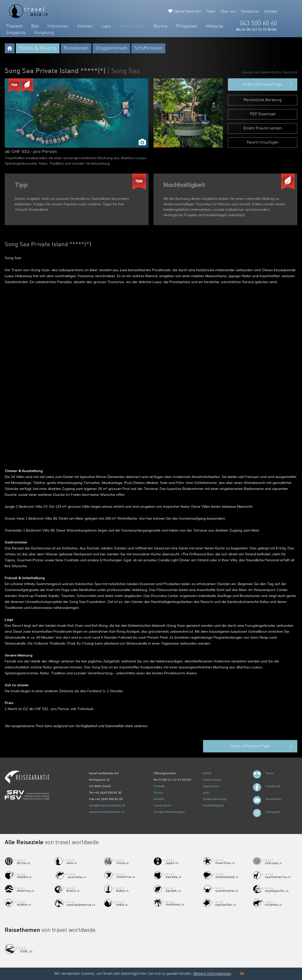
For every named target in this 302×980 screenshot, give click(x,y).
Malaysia (214, 26)
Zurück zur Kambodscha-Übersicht (270, 72)
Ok (242, 974)
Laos (106, 26)
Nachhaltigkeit (213, 805)
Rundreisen (76, 48)
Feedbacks (250, 12)
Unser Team (162, 805)
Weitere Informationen (212, 974)
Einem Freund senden (263, 128)
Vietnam (85, 26)
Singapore (16, 33)
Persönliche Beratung (263, 100)
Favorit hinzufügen (263, 143)
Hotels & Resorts (38, 48)
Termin (158, 792)
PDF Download (263, 114)
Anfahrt (159, 799)
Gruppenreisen (111, 48)
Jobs (206, 792)
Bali (35, 26)
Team (211, 12)
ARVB (207, 773)
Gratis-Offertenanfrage (268, 85)
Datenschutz (212, 780)
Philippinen (187, 26)
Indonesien (58, 26)
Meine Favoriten (188, 12)
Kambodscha (132, 26)
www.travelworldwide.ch (107, 812)
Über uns (228, 12)
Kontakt (271, 12)
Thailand (14, 26)
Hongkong (44, 33)
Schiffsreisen (148, 48)
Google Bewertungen (169, 812)
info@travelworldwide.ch (107, 805)
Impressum (211, 786)
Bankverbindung (215, 799)
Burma (160, 26)
